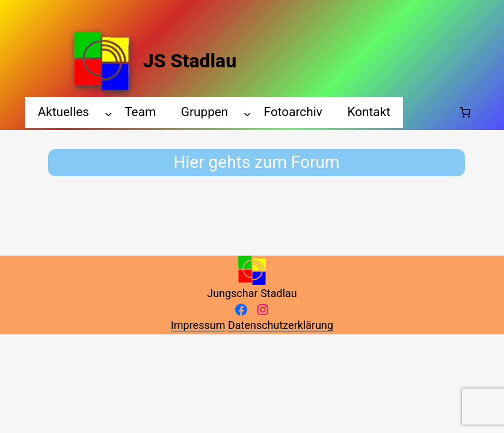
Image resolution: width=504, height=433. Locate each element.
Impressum (198, 325)
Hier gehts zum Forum (257, 162)
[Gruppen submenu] (247, 114)
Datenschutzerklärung (281, 325)
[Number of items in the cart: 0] (465, 112)
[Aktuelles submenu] (108, 114)
